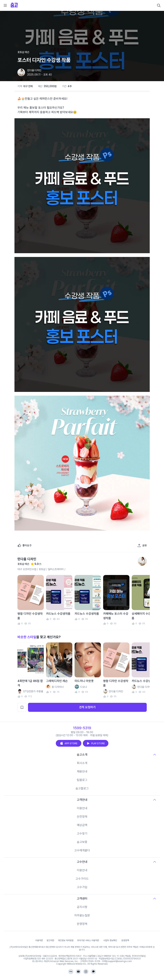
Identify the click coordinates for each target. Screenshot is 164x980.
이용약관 (39, 940)
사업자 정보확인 (110, 940)
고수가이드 (82, 879)
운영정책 (82, 924)
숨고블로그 (82, 788)
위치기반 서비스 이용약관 (88, 940)
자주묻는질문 (82, 915)
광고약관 (50, 940)
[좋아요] (24, 545)
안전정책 (82, 817)
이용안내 (82, 808)
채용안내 (82, 771)
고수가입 (82, 887)
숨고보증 (82, 842)
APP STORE (69, 743)
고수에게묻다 (82, 850)
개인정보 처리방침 (66, 940)
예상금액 (82, 825)
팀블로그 (82, 780)
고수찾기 (82, 834)
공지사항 (82, 907)
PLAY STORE (96, 743)
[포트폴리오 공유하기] (142, 545)
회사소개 (82, 763)
